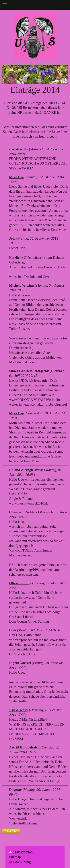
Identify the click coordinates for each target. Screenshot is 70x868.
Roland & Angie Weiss (26, 470)
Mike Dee (16, 177)
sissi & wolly (19, 710)
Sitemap (15, 857)
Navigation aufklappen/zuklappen (35, 5)
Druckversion (21, 852)
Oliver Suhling (20, 583)
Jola (12, 238)
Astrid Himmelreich (24, 747)
